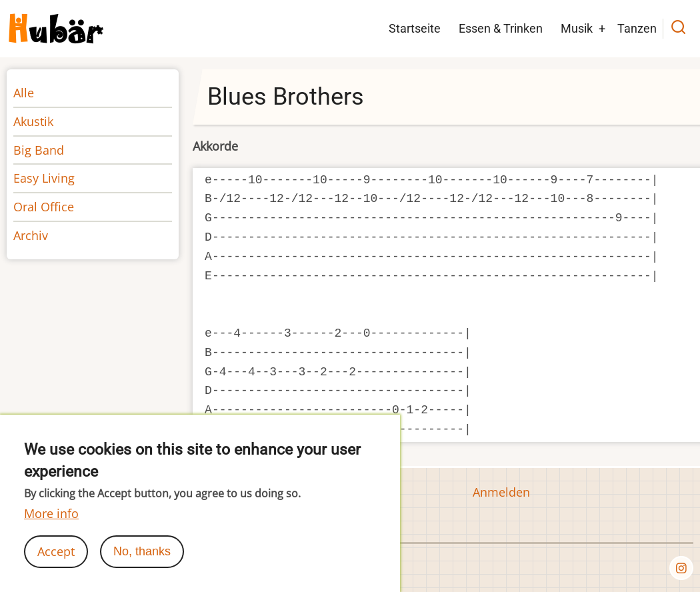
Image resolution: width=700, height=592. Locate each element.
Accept (56, 563)
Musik (577, 28)
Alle (24, 93)
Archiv (31, 235)
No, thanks (142, 563)
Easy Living (44, 178)
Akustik (33, 121)
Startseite (415, 28)
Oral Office (44, 207)
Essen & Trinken (501, 28)
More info (51, 525)
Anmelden (501, 492)
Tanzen (637, 28)
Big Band (39, 150)
